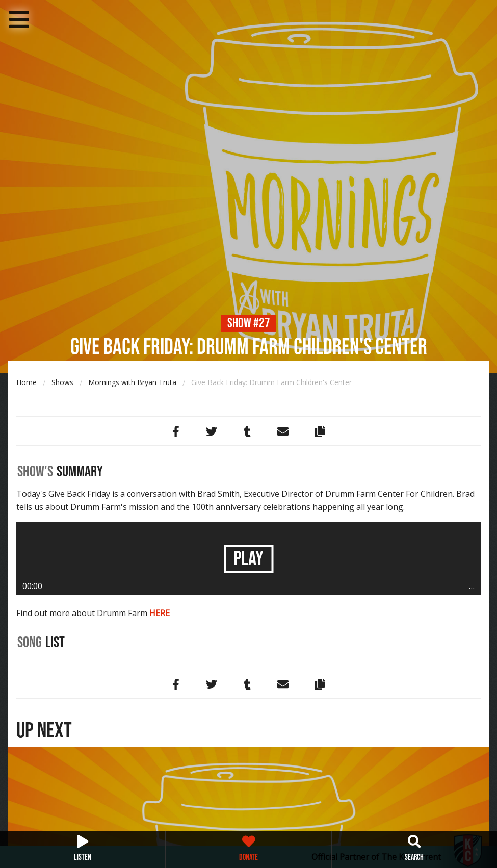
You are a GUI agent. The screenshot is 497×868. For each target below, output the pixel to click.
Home (27, 382)
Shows (62, 382)
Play (249, 559)
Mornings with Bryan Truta (132, 382)
